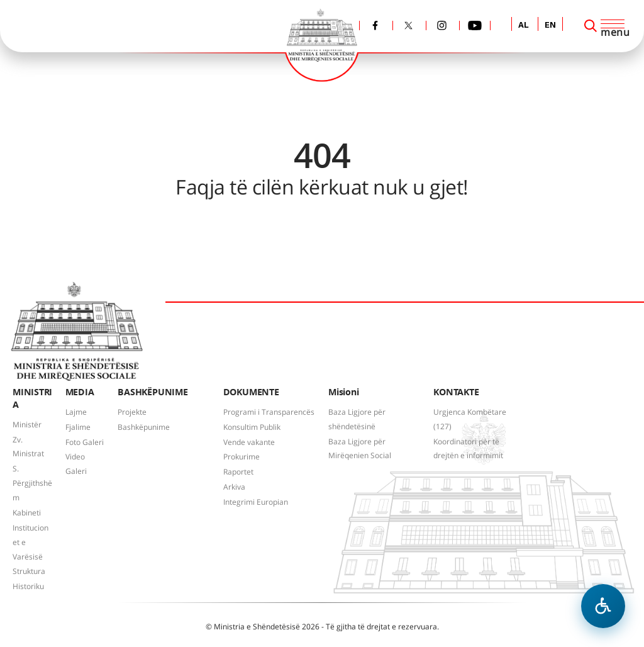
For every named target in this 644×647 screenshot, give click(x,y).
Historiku (28, 586)
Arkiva (234, 487)
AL (524, 25)
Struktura (29, 571)
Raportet (238, 472)
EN (550, 25)
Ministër (27, 425)
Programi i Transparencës (269, 412)
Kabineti (27, 513)
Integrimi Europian (256, 502)
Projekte (132, 412)
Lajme (76, 412)
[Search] (591, 26)
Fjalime (78, 427)
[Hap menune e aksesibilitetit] (603, 606)
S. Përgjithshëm (32, 483)
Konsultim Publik (252, 427)
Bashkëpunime (144, 427)
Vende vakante (249, 442)
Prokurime (241, 457)
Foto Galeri (85, 442)
